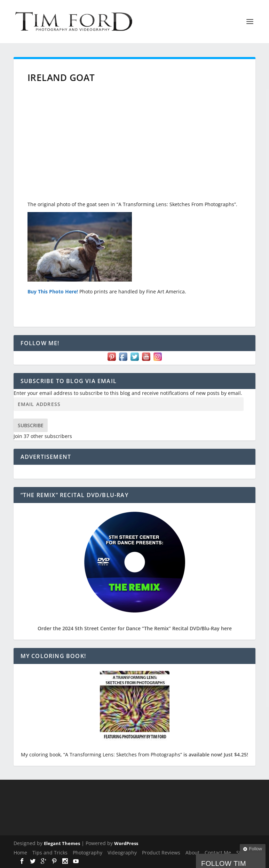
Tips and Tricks (50, 853)
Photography (88, 853)
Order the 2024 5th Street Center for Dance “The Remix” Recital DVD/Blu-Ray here (135, 628)
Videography (122, 853)
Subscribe (31, 425)
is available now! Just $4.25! (216, 755)
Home (20, 853)
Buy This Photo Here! (53, 291)
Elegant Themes (62, 843)
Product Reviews (161, 853)
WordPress (126, 843)
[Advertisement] (135, 145)
